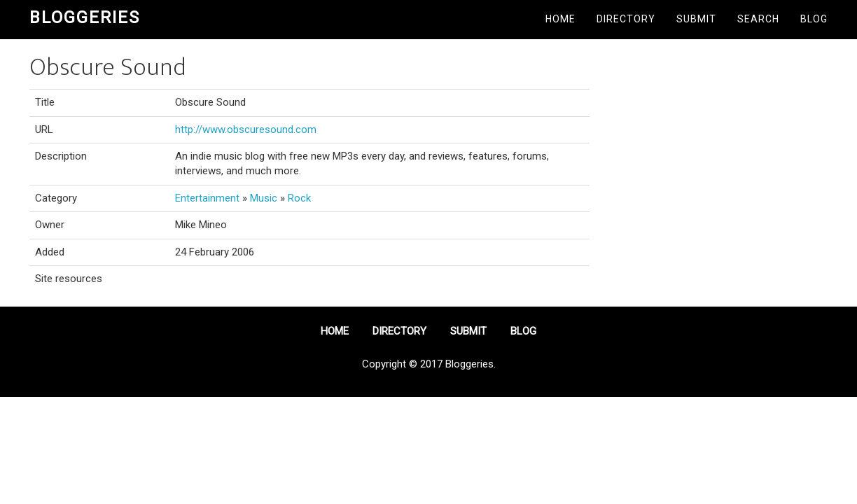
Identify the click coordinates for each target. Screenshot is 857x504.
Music (264, 198)
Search (758, 19)
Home (560, 19)
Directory (626, 19)
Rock (299, 198)
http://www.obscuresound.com (246, 129)
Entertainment (207, 198)
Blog (814, 19)
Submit (696, 19)
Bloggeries (85, 17)
